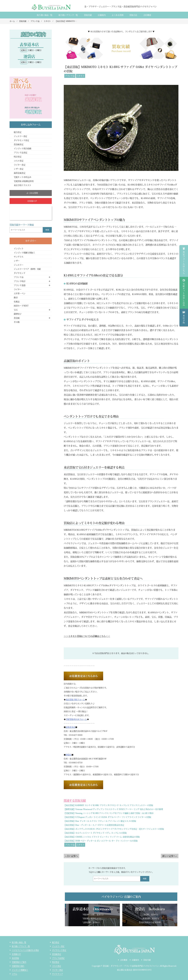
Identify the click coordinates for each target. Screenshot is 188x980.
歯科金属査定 (20, 173)
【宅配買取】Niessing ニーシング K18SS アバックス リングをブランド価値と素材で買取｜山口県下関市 (109, 813)
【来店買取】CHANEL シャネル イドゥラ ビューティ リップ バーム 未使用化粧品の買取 (102, 837)
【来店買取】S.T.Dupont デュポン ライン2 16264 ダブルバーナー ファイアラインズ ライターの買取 (107, 817)
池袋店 (69, 755)
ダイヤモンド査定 (21, 140)
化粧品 (17, 302)
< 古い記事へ (71, 856)
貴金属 (17, 318)
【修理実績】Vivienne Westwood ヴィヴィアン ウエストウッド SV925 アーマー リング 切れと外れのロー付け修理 (113, 809)
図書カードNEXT (21, 306)
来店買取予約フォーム (75, 700)
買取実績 (88, 15)
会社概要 (147, 15)
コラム (14, 974)
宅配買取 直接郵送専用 (24, 181)
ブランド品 (70, 76)
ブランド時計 (20, 281)
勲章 (16, 298)
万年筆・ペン (20, 293)
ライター (18, 289)
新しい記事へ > (170, 856)
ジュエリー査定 (20, 136)
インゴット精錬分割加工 (24, 253)
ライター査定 (20, 165)
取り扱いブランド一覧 (68, 15)
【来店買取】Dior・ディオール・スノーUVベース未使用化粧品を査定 (94, 825)
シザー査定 (19, 169)
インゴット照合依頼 (22, 149)
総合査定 (18, 132)
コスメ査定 (19, 161)
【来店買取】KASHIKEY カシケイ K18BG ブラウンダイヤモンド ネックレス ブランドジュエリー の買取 (108, 805)
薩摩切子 (18, 314)
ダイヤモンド (19, 273)
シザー (17, 261)
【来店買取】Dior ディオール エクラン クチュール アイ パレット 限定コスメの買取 (100, 821)
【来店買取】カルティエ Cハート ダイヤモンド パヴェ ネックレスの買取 (95, 833)
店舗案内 (102, 15)
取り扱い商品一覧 (45, 15)
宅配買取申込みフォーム (76, 719)
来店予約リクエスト (22, 185)
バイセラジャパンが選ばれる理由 (25, 950)
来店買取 (15, 958)
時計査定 (18, 157)
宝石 (16, 310)
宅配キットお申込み (22, 177)
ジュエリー (19, 265)
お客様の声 (16, 954)
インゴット (19, 249)
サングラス (19, 257)
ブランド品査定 (21, 153)
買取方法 (133, 15)
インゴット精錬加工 (20, 970)
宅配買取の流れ (18, 966)
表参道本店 (71, 727)
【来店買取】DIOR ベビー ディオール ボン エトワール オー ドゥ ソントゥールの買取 (101, 841)
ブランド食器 (20, 285)
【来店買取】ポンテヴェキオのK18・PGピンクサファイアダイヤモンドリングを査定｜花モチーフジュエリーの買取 (114, 829)
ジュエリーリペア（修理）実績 (27, 269)
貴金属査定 (19, 144)
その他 (17, 322)
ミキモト (81, 76)
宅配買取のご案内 (19, 962)
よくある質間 (117, 15)
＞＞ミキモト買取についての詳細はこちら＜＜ (87, 636)
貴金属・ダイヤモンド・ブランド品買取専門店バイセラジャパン (131, 966)
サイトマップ (57, 974)
